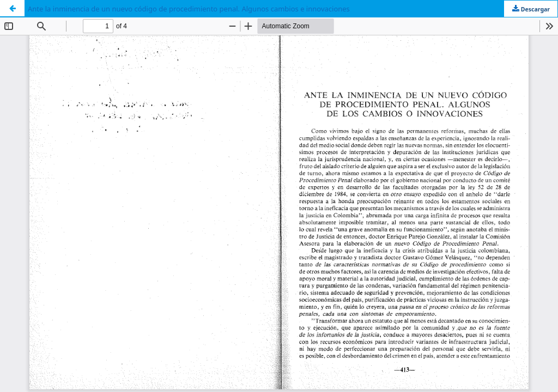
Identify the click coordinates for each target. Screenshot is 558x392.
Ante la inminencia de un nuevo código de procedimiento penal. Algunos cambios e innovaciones (189, 9)
